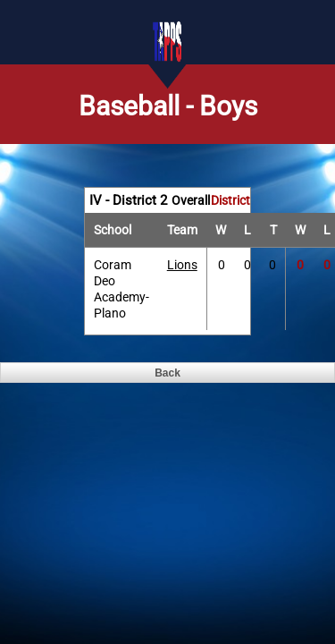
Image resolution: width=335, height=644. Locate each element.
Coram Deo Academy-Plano (121, 289)
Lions (182, 265)
